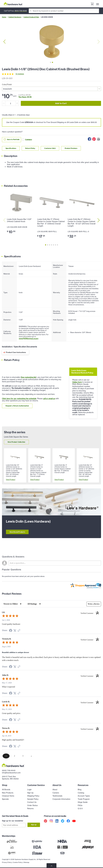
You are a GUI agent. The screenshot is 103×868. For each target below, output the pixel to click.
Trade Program (84, 799)
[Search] (64, 11)
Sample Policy (33, 799)
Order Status (32, 805)
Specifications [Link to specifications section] (11, 148)
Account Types (84, 796)
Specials (5, 799)
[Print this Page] (98, 139)
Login (29, 790)
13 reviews (20, 74)
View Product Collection (16, 442)
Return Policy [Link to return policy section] (30, 148)
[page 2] (14, 756)
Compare (27, 140)
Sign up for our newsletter (13, 821)
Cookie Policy (18, 862)
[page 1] (6, 756)
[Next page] (31, 756)
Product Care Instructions (16, 352)
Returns (30, 809)
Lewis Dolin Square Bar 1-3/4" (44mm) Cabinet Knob (19, 220)
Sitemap (26, 862)
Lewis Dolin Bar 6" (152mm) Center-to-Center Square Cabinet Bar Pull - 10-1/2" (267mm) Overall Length (82, 223)
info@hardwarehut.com (11, 773)
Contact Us (32, 802)
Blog (80, 790)
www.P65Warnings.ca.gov (29, 338)
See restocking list (29, 377)
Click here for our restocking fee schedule (19, 399)
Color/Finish (7, 85)
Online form (77, 382)
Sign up (34, 825)
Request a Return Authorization (17, 406)
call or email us (49, 399)
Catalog (81, 793)
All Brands (6, 790)
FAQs (80, 805)
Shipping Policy (33, 796)
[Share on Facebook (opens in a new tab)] (11, 631)
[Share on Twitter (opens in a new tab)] (15, 631)
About (55, 790)
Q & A (80, 809)
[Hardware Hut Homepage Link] (13, 4)
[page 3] (23, 756)
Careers (56, 793)
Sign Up (30, 793)
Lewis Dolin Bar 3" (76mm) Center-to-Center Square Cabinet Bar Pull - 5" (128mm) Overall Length (51, 223)
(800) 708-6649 (21, 11)
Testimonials (57, 796)
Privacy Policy (7, 862)
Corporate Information (61, 799)
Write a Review (94, 604)
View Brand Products (17, 532)
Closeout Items (8, 796)
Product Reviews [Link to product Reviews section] (71, 148)
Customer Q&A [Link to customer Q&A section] (50, 148)
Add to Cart (61, 103)
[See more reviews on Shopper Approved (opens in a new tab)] (19, 631)
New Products (8, 793)
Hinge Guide (83, 802)
